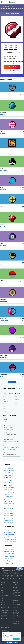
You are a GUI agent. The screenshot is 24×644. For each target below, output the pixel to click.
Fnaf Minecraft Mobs (8, 491)
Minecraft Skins (4, 606)
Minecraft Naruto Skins (9, 476)
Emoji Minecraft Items (9, 555)
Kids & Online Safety (5, 632)
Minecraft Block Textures (9, 513)
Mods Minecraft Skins (9, 469)
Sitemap (3, 594)
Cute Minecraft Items (9, 564)
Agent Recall (5, 418)
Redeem (15, 589)
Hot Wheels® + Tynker (7, 453)
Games (4, 407)
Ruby (13, 63)
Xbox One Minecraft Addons (10, 539)
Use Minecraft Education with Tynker (10, 438)
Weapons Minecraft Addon (10, 532)
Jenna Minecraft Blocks (9, 524)
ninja (1, 376)
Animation (5, 405)
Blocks (16, 398)
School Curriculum (17, 604)
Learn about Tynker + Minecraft (12, 13)
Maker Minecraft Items (9, 551)
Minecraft (7, 7)
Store (2, 598)
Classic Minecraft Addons (9, 543)
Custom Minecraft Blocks (9, 510)
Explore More (12, 382)
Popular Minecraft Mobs (9, 493)
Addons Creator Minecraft (10, 529)
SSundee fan (3, 152)
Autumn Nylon (4, 339)
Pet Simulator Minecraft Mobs (10, 498)
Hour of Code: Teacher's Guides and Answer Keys (12, 456)
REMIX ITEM (12, 67)
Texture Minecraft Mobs (9, 489)
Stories (4, 408)
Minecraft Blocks (5, 611)
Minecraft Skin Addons (9, 534)
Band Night (3, 133)
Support (3, 587)
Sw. (1, 96)
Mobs (16, 403)
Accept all (16, 639)
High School (16, 611)
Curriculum (15, 586)
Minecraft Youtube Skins (9, 470)
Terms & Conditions (5, 629)
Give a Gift (15, 587)
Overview (15, 584)
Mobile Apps (4, 592)
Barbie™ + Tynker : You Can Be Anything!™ (11, 447)
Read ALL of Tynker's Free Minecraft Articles (11, 441)
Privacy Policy (5, 630)
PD (14, 618)
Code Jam (3, 617)
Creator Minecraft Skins (9, 474)
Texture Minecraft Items (9, 558)
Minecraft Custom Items (9, 550)
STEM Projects (16, 622)
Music (4, 410)
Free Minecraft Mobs (8, 501)
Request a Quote (17, 623)
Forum (2, 597)
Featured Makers (17, 592)
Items (12, 7)
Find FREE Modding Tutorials (8, 436)
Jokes (4, 400)
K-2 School (15, 614)
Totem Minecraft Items (9, 557)
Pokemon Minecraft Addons (10, 541)
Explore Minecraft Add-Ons (8, 433)
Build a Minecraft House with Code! (9, 434)
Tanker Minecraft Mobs (9, 500)
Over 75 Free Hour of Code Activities (10, 454)
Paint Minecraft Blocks (9, 512)
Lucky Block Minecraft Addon (10, 531)
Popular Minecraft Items (9, 553)
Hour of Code (4, 618)
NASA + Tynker (6, 451)
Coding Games (4, 603)
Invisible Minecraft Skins (9, 467)
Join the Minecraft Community (8, 431)
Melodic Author (4, 171)
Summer (15, 597)
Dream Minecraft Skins (9, 477)
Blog (2, 584)
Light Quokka (3, 189)
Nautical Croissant (4, 208)
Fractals (4, 403)
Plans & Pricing (16, 594)
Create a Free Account (12, 642)
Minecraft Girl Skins (8, 481)
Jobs (2, 591)
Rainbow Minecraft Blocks (10, 519)
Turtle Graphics (6, 412)
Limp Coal (3, 115)
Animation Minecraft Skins (10, 479)
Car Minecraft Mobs (8, 496)
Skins (16, 396)
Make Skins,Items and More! (8, 427)
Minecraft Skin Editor (6, 607)
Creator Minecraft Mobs (9, 488)
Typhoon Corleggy (4, 320)
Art (3, 396)
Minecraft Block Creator (9, 508)
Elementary (15, 607)
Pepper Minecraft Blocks (9, 520)
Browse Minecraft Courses (8, 429)
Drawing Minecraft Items (9, 560)
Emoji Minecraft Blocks (9, 517)
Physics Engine (6, 401)
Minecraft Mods (4, 615)
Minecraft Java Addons (9, 536)
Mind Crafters (5, 421)
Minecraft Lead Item (8, 548)
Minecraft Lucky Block (9, 515)
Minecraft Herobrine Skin (9, 483)
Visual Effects (5, 398)
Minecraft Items (4, 614)
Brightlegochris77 (4, 302)
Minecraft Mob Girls (8, 495)
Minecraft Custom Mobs (9, 503)
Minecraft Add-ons (5, 612)
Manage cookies (6, 639)
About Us (3, 586)
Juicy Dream (3, 245)
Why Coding (16, 591)
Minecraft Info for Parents (8, 440)
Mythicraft (5, 420)
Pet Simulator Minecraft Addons (11, 538)
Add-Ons (17, 400)
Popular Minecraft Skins (9, 472)
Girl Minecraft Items (8, 562)
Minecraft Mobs (4, 609)
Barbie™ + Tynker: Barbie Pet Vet (9, 449)
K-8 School (15, 615)
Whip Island (3, 358)
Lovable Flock (3, 227)
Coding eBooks (4, 595)
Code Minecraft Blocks (9, 522)
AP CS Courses (16, 612)
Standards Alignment (18, 617)
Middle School (16, 609)
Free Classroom (16, 606)
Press (2, 589)
